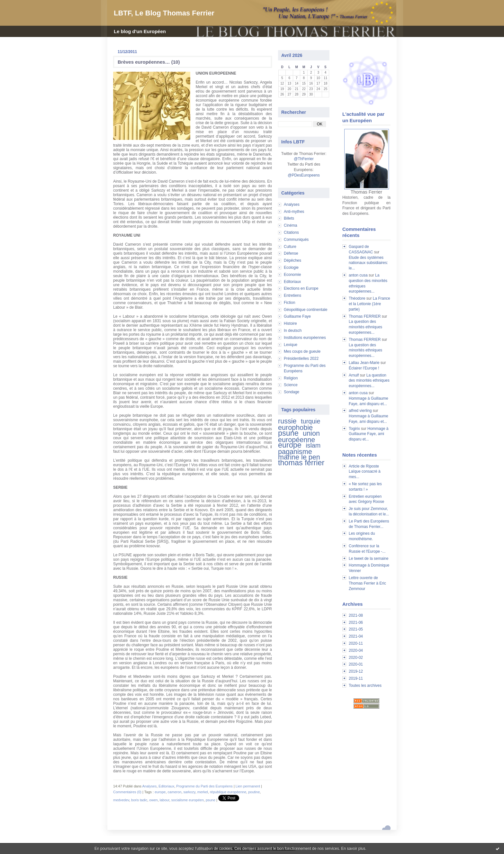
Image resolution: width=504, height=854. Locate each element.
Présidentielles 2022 (301, 359)
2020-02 (356, 658)
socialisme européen (188, 800)
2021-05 (356, 629)
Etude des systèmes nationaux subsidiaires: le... (368, 263)
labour (165, 800)
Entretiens (292, 295)
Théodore (357, 298)
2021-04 (356, 636)
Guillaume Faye (297, 316)
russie (287, 421)
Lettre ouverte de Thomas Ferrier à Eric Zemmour (367, 583)
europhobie (295, 427)
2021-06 (356, 622)
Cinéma (290, 225)
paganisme (295, 452)
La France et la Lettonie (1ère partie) (369, 304)
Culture (290, 247)
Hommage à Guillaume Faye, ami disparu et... (369, 434)
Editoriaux (292, 282)
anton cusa (358, 275)
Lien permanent (248, 786)
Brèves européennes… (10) (149, 62)
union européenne (299, 436)
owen (153, 800)
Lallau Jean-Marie (364, 363)
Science (291, 385)
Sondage (292, 392)
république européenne (228, 792)
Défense (291, 253)
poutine (254, 792)
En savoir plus (353, 849)
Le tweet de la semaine (369, 559)
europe (290, 445)
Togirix (354, 429)
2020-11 (356, 643)
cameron (175, 792)
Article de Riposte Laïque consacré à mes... (365, 472)
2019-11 (356, 678)
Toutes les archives (365, 686)
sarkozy (189, 792)
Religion (291, 378)
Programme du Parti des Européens (204, 786)
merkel (203, 792)
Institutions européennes (305, 338)
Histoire (290, 323)
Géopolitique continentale (306, 310)
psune (288, 433)
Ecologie (291, 268)
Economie (292, 275)
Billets (289, 218)
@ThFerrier (304, 159)
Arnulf (354, 375)
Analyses (292, 204)
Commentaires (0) (127, 792)
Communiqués (296, 240)
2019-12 (356, 671)
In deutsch (293, 331)
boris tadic (139, 800)
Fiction (289, 303)
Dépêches (292, 260)
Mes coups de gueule (302, 351)
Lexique (291, 345)
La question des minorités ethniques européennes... (365, 327)
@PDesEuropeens (304, 175)
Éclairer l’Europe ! (364, 368)
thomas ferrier (301, 463)
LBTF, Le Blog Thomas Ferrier (164, 13)
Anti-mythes (294, 212)
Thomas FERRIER (365, 316)
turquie (310, 421)
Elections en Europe (301, 288)
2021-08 (356, 615)
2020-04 (356, 650)
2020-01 (356, 664)
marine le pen (299, 457)
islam (313, 445)
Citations (291, 232)
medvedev (121, 800)
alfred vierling (360, 411)
